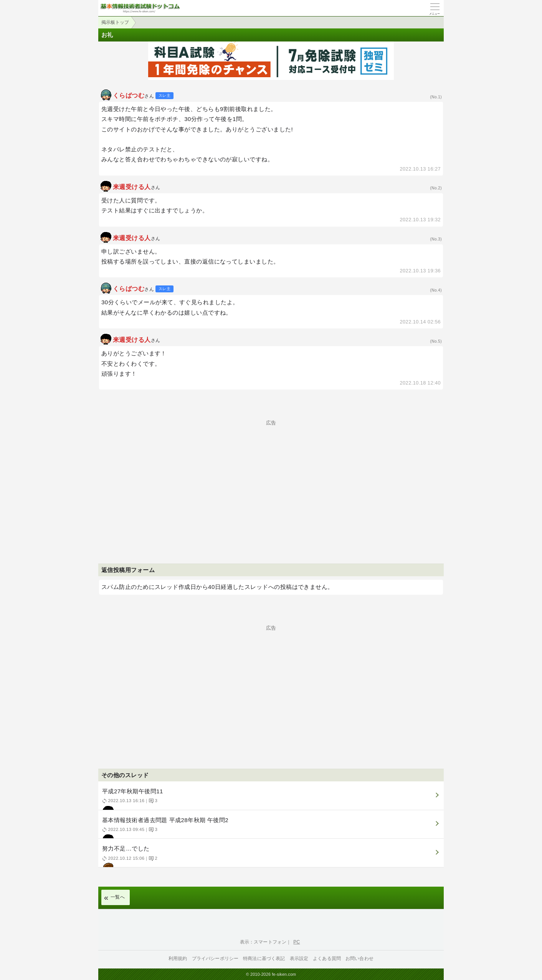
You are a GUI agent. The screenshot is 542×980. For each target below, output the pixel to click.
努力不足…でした (270, 856)
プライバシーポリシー (215, 958)
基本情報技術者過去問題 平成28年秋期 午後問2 (270, 828)
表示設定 (299, 958)
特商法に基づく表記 (264, 958)
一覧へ (118, 897)
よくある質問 (327, 958)
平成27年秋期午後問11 (270, 799)
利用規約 (178, 958)
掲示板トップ (115, 22)
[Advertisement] (271, 479)
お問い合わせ (359, 958)
